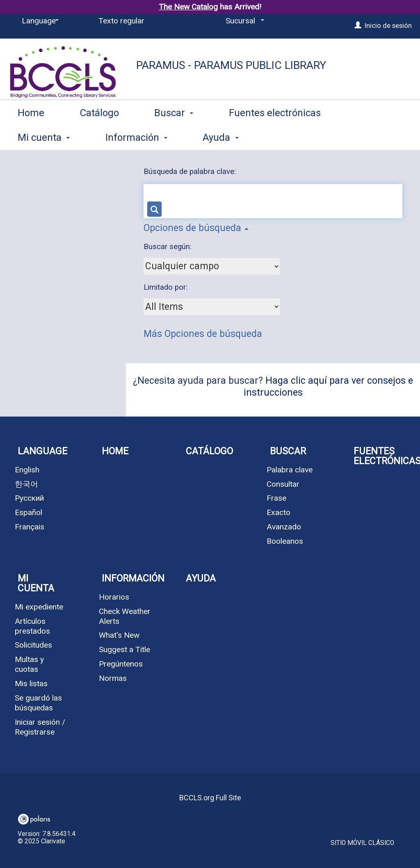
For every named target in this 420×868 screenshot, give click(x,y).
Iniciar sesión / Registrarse (40, 727)
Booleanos (285, 541)
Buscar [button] (174, 136)
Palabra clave (290, 470)
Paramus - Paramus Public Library (231, 65)
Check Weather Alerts (125, 616)
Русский (29, 498)
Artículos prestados (32, 626)
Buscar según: (169, 247)
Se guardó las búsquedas (38, 703)
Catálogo (99, 136)
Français (30, 527)
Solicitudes (33, 645)
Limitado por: (167, 287)
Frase (276, 498)
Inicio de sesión (388, 25)
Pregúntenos (121, 664)
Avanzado (284, 527)
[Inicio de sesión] (358, 25)
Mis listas (31, 684)
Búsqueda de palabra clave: (191, 172)
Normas (113, 678)
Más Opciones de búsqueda (203, 334)
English (27, 470)
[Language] (39, 21)
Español (29, 512)
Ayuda (201, 578)
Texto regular (121, 21)
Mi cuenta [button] (36, 583)
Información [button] (133, 578)
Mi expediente (39, 607)
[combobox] (211, 266)
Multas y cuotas (29, 664)
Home (31, 136)
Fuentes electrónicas (275, 136)
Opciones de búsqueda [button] (196, 228)
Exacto (278, 512)
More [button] (375, 137)
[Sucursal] (243, 21)
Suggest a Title (124, 649)
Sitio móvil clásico (362, 843)
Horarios (114, 597)
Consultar (283, 484)
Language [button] (42, 451)
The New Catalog (188, 7)
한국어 (26, 484)
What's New (119, 635)
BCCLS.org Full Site (210, 798)
